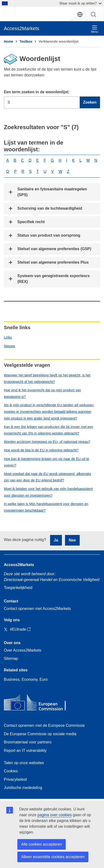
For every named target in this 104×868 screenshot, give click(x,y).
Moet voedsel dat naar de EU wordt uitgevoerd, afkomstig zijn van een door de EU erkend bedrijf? (47, 477)
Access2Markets (19, 565)
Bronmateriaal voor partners (28, 742)
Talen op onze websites (24, 763)
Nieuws (10, 346)
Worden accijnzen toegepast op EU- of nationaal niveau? (47, 442)
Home (9, 41)
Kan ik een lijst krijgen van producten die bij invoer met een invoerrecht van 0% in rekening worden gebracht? (49, 430)
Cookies (11, 771)
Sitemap (11, 658)
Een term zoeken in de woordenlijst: (37, 92)
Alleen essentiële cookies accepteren (53, 857)
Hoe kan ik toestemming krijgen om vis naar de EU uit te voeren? (46, 462)
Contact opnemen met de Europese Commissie (44, 725)
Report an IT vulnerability (25, 751)
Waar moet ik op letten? (81, 3)
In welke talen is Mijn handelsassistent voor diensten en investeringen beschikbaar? (46, 507)
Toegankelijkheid (18, 588)
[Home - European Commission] (39, 704)
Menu (95, 29)
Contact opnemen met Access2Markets (37, 609)
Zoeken (93, 14)
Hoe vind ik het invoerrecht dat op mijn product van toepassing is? (42, 393)
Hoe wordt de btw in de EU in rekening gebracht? (41, 450)
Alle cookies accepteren (42, 844)
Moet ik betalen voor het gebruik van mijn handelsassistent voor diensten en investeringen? (48, 492)
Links (8, 337)
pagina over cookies (55, 815)
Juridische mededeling (23, 788)
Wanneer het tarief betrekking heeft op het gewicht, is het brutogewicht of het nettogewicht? (47, 378)
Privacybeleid (15, 779)
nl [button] (80, 14)
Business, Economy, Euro (26, 679)
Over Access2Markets (23, 650)
